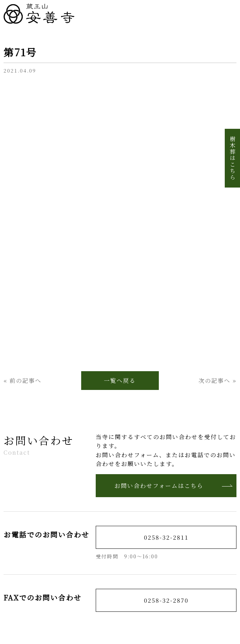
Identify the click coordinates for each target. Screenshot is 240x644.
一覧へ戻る (120, 381)
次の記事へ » (217, 381)
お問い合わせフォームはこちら (174, 486)
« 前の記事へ (23, 381)
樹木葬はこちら (232, 158)
